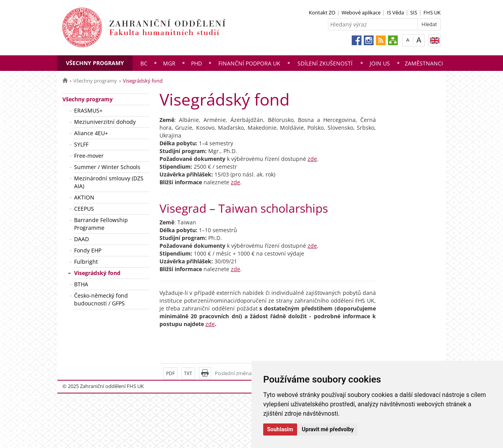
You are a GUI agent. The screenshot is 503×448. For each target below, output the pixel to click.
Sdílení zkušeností (325, 63)
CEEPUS (84, 209)
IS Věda (395, 12)
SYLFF (81, 144)
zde (312, 159)
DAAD (81, 239)
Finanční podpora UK (249, 63)
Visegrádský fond (97, 273)
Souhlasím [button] (280, 429)
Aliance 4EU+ (91, 133)
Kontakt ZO (322, 12)
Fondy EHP (88, 250)
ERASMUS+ (88, 110)
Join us (380, 63)
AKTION (84, 197)
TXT (188, 373)
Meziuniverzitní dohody (105, 122)
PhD (197, 63)
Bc (144, 63)
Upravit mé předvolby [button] (328, 429)
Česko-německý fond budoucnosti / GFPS (101, 299)
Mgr (169, 63)
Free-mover (89, 156)
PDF (170, 373)
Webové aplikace (361, 12)
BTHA (81, 284)
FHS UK (432, 12)
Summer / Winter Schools (107, 167)
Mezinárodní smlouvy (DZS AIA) (109, 182)
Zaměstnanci (424, 63)
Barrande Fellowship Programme (101, 224)
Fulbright (86, 262)
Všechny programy (95, 63)
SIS (414, 12)
